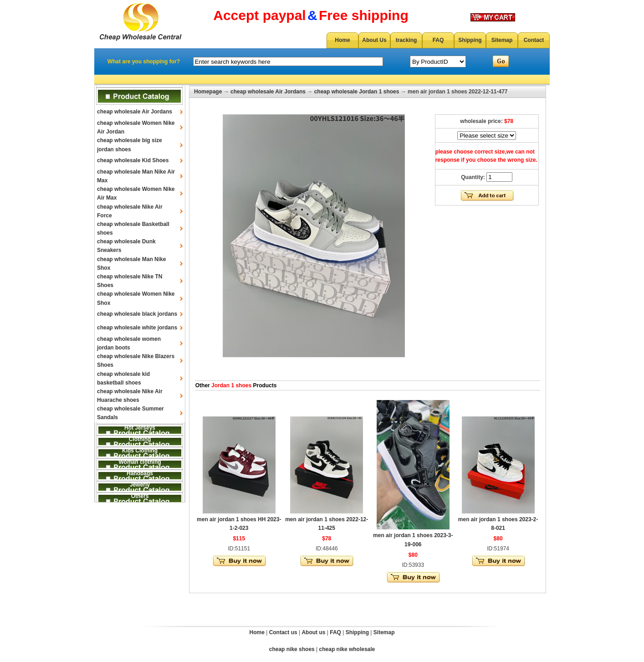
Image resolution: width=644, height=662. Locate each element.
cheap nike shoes (292, 649)
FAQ (438, 40)
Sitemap (502, 40)
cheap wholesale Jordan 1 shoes (357, 92)
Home (342, 40)
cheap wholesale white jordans (137, 328)
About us (313, 632)
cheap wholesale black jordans (137, 314)
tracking (406, 40)
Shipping (470, 40)
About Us (374, 40)
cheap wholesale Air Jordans (135, 112)
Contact (534, 40)
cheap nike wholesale (347, 649)
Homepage (208, 92)
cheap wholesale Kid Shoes (133, 160)
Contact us (283, 632)
